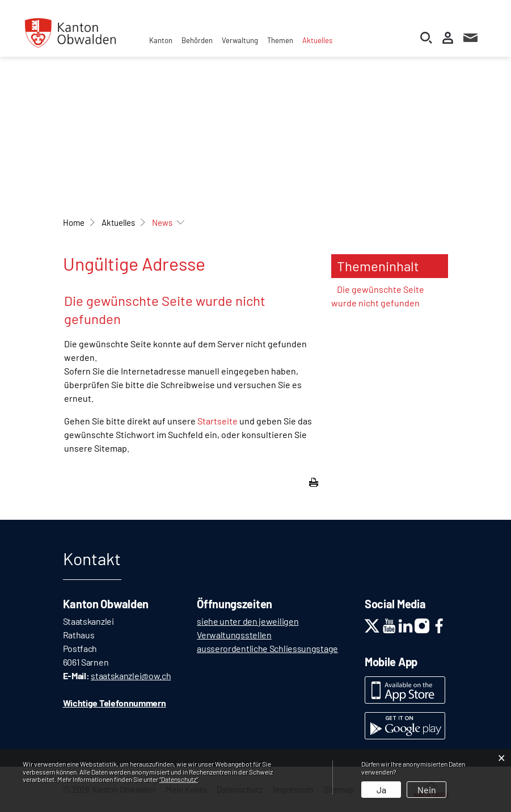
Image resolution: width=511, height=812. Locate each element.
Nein (427, 790)
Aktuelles (317, 40)
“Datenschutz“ (179, 779)
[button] (118, 222)
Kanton (161, 40)
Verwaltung (240, 40)
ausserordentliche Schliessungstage (267, 648)
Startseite (218, 421)
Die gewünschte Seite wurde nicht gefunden (378, 296)
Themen (280, 40)
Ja (381, 790)
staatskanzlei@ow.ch (131, 676)
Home (74, 222)
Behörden (197, 40)
